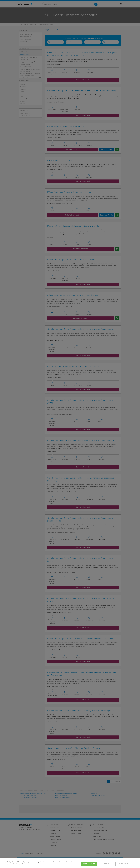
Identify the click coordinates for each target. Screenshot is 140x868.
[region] (70, 863)
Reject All (106, 864)
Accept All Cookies (89, 864)
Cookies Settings (123, 864)
